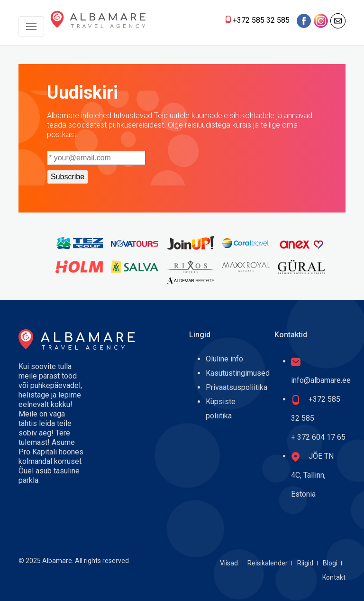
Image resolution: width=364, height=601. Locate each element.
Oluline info (224, 359)
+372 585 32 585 (261, 20)
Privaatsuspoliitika (237, 387)
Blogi (330, 563)
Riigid (305, 563)
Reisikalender (268, 563)
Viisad (229, 563)
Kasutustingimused (238, 373)
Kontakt (334, 577)
